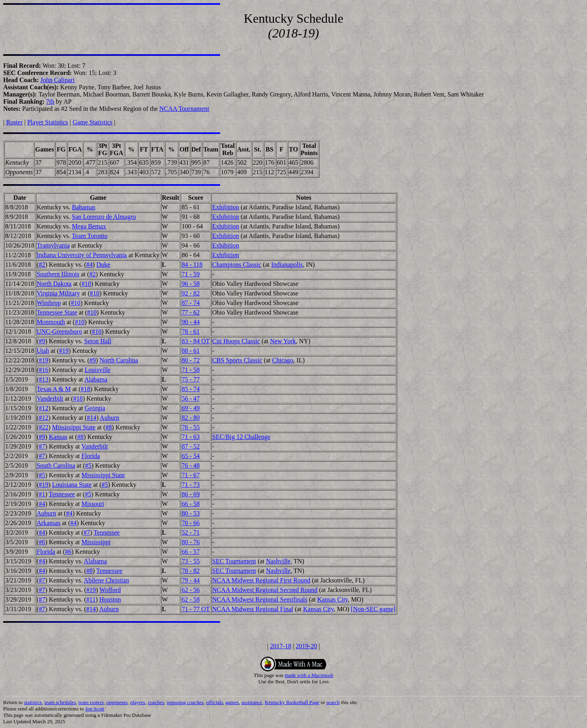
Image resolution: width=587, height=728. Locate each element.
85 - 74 (190, 389)
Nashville (278, 561)
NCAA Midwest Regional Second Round (265, 590)
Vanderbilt (50, 398)
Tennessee (62, 494)
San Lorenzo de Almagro (104, 217)
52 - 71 (190, 532)
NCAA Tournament (184, 109)
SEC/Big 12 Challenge (241, 437)
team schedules (60, 702)
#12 (43, 408)
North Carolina (119, 360)
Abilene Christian (106, 580)
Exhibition (226, 207)
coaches (156, 702)
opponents (117, 702)
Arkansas (49, 523)
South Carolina (56, 465)
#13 (43, 379)
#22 (43, 427)
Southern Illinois (58, 274)
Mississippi (96, 542)
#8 (108, 427)
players (138, 702)
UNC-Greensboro (59, 332)
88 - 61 (190, 351)
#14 (92, 418)
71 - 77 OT (196, 609)
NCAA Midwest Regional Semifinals (260, 599)
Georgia (95, 408)
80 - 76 (190, 542)
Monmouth (51, 322)
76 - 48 (190, 465)
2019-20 (306, 646)
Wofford (110, 590)
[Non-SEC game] (373, 609)
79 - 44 (190, 580)
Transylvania (53, 245)
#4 (89, 265)
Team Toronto (90, 236)
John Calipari (57, 80)
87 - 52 (190, 446)
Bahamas (84, 207)
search (333, 702)
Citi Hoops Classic (236, 341)
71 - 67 (190, 475)
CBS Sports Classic (237, 360)
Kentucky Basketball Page (292, 702)
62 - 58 (190, 599)
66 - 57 (190, 552)
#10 (86, 284)
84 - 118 (192, 265)
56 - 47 (190, 398)
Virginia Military (58, 293)
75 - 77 (190, 379)
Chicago (283, 360)
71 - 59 (190, 274)
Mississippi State (74, 427)
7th (50, 101)
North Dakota (54, 284)
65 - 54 (190, 456)
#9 (42, 341)
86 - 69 (190, 494)
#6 (42, 542)
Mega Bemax (89, 226)
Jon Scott (95, 709)
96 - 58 (190, 284)
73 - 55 (190, 561)
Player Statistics (48, 122)
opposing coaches (185, 702)
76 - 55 (190, 427)
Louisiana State (72, 485)
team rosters (91, 702)
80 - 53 (190, 513)
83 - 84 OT (196, 341)
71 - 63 (190, 437)
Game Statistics (93, 122)
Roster (14, 122)
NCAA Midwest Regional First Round (261, 580)
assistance (252, 702)
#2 (42, 265)
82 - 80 (190, 418)
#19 (64, 351)
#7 (42, 446)
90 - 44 (190, 322)
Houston (110, 599)
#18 (85, 389)
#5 (88, 465)
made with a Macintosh (309, 675)
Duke (103, 265)
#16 (43, 370)
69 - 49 (190, 408)
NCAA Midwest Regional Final (253, 609)
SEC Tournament (234, 561)
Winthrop (49, 303)
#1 (42, 494)
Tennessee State (57, 312)
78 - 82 (190, 571)
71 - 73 (190, 485)
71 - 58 (190, 370)
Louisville (98, 370)
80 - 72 (190, 360)
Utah (43, 351)
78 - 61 (190, 332)
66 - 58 (190, 504)
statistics (33, 702)
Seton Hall (98, 341)
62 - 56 (190, 590)
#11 (91, 599)
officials (215, 702)
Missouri (93, 504)
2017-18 (281, 646)
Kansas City (333, 599)
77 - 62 (190, 312)
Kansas (58, 437)
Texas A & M (54, 389)
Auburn (109, 418)
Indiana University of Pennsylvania (82, 255)
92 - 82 (190, 293)
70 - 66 (190, 523)
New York (283, 341)
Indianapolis (287, 265)
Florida (91, 456)
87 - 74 (190, 303)
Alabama (96, 379)
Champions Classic (237, 265)
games (232, 702)
